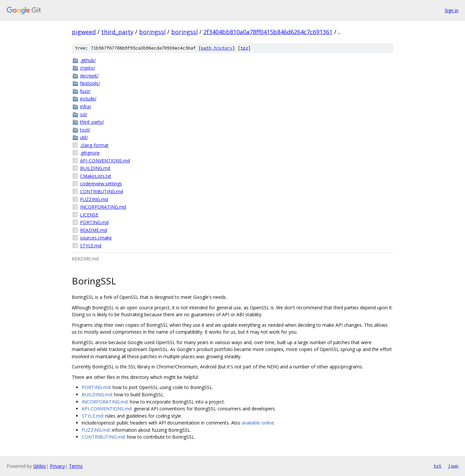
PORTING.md (94, 222)
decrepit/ (89, 76)
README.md (93, 230)
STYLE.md (91, 246)
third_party (117, 32)
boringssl (152, 32)
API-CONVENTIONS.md (105, 161)
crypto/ (88, 68)
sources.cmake (96, 238)
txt (437, 466)
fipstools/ (90, 83)
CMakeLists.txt (96, 176)
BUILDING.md (95, 168)
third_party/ (92, 122)
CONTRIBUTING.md (101, 191)
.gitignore (90, 153)
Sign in (452, 10)
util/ (84, 137)
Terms (76, 466)
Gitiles (40, 466)
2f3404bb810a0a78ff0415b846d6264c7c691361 (268, 32)
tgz (244, 48)
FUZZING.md (94, 199)
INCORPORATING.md (103, 207)
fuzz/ (85, 91)
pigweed (84, 32)
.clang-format (94, 145)
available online (258, 423)
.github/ (88, 60)
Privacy (57, 466)
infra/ (86, 106)
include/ (88, 99)
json (453, 466)
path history (217, 48)
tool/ (85, 130)
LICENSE (89, 215)
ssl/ (84, 114)
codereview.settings (101, 184)
